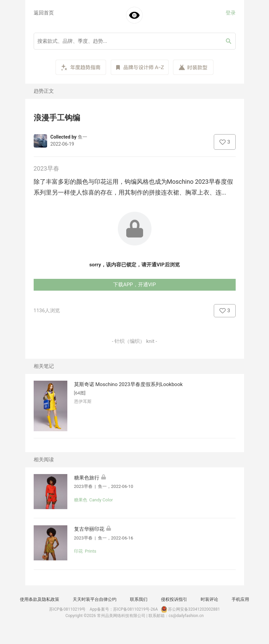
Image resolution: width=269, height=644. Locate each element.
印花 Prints (85, 551)
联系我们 (139, 599)
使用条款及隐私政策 (40, 599)
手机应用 (240, 599)
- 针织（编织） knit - (135, 341)
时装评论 (209, 599)
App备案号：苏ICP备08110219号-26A (124, 609)
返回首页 (44, 13)
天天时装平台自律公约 (95, 599)
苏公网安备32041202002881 (190, 609)
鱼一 (82, 137)
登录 (231, 13)
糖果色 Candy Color (94, 500)
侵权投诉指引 (174, 599)
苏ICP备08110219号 (68, 609)
